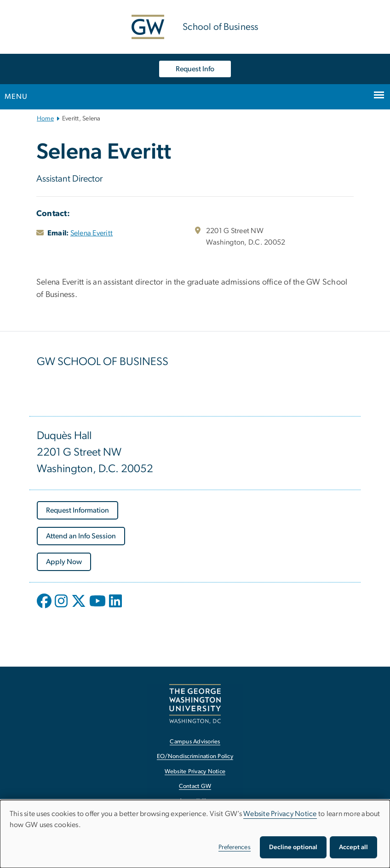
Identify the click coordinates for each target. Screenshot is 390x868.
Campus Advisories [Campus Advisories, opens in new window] (195, 742)
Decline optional (293, 847)
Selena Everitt (92, 233)
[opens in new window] (45, 608)
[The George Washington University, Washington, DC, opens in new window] (195, 704)
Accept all (353, 847)
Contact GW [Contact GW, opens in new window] (195, 786)
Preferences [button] (235, 847)
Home (45, 119)
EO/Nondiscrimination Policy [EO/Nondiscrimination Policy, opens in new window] (195, 757)
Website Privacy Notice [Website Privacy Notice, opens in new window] (195, 772)
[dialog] (195, 834)
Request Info (195, 69)
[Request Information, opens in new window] (77, 510)
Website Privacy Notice (280, 814)
